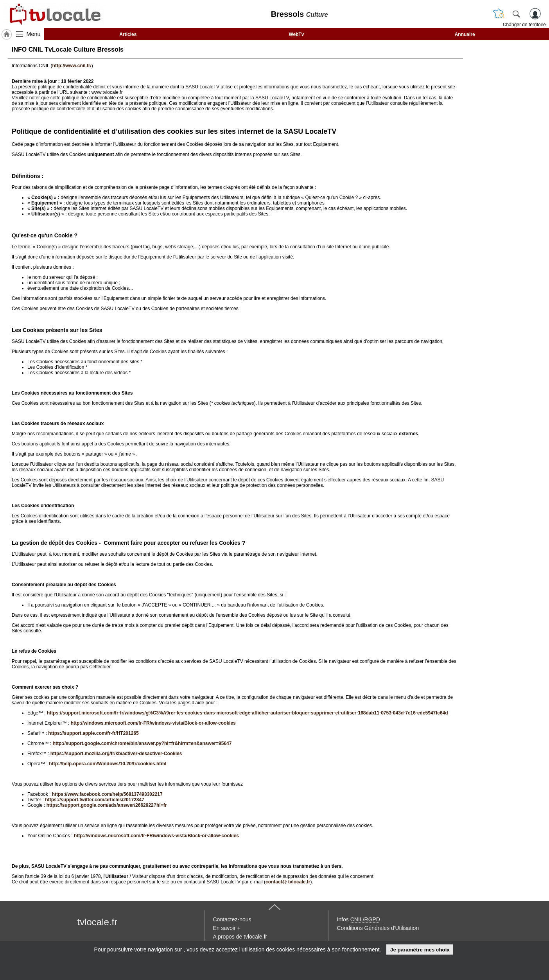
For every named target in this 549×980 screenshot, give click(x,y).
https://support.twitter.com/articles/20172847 (94, 800)
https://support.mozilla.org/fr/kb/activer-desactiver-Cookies (116, 754)
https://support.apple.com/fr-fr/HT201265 (93, 733)
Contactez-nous (232, 919)
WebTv (296, 34)
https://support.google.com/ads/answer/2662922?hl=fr (107, 805)
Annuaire (465, 34)
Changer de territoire (524, 25)
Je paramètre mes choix (420, 950)
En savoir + (227, 928)
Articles (128, 34)
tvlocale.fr (98, 922)
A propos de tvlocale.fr (240, 937)
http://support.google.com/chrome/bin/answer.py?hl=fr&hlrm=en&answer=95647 (142, 743)
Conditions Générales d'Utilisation (378, 928)
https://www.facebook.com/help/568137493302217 (107, 794)
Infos (359, 919)
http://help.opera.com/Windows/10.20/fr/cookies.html (108, 764)
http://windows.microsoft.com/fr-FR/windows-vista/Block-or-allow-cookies (153, 723)
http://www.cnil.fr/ (72, 66)
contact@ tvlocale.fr (288, 882)
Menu (34, 34)
